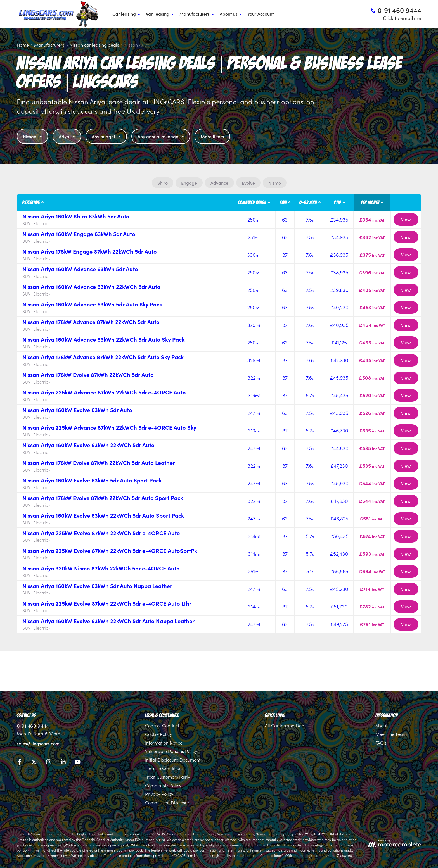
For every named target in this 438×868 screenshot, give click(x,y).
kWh (283, 202)
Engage (189, 183)
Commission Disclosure (168, 802)
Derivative (31, 202)
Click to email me (402, 18)
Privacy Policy (159, 794)
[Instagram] (49, 763)
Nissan (33, 136)
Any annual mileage (162, 136)
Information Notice (164, 743)
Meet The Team (391, 734)
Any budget (107, 136)
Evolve (248, 183)
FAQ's (381, 743)
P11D (338, 202)
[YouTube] (78, 763)
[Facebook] (20, 763)
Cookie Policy (158, 734)
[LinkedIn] (63, 763)
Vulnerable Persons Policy (171, 751)
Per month (370, 202)
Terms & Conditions (164, 768)
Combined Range (252, 202)
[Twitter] (34, 763)
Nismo (275, 183)
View (406, 219)
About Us (384, 725)
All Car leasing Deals (286, 725)
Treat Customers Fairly (168, 777)
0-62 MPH (308, 202)
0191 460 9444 (33, 726)
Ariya (68, 136)
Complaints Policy (163, 785)
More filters (212, 136)
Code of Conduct (162, 725)
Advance (219, 183)
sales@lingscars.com (38, 743)
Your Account (261, 14)
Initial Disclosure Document (173, 760)
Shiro (163, 183)
